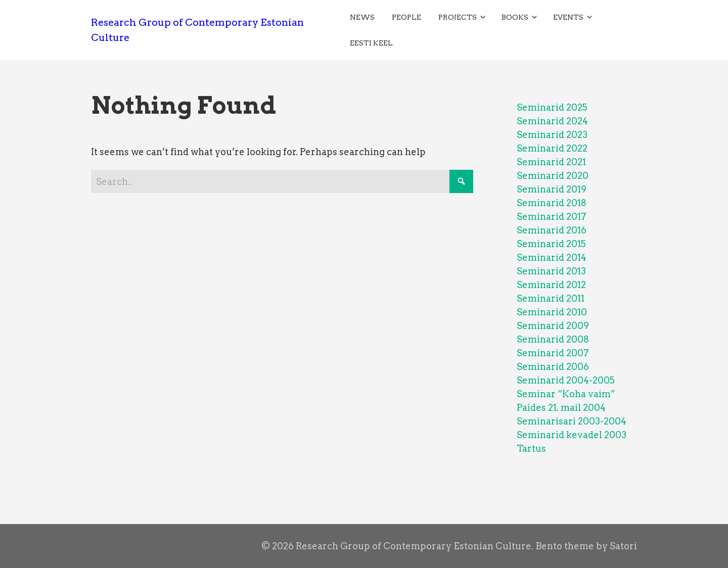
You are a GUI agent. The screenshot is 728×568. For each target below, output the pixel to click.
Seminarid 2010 (552, 312)
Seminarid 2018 (552, 203)
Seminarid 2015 (551, 244)
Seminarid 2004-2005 (566, 380)
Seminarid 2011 (551, 298)
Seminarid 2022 (552, 148)
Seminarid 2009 (553, 326)
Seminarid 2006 (553, 367)
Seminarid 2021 (551, 162)
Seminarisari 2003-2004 (572, 421)
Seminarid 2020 (553, 176)
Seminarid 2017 (552, 217)
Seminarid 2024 (552, 121)
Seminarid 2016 (552, 230)
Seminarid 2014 (552, 257)
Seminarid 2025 (552, 107)
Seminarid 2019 (552, 189)
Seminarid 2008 (553, 339)
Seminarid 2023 (552, 135)
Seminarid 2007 (553, 353)
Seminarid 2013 (551, 271)
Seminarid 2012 (551, 285)
